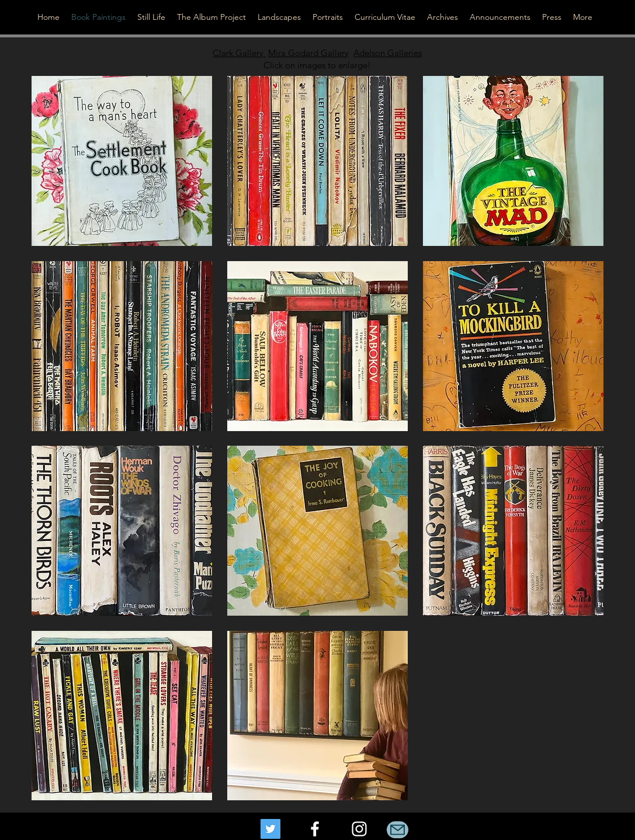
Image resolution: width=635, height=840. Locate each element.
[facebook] (315, 829)
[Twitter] (270, 829)
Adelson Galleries (388, 53)
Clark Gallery (239, 53)
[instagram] (359, 829)
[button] (122, 161)
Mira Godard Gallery (308, 53)
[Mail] (398, 830)
